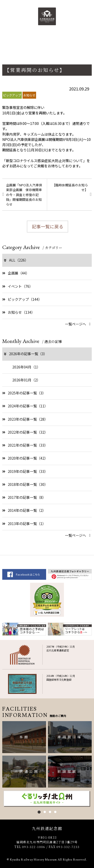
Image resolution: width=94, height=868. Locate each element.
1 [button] (39, 812)
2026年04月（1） (26, 367)
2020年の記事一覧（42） (25, 458)
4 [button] (55, 812)
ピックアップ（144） (22, 299)
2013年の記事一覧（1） (24, 524)
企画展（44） (16, 273)
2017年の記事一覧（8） (24, 497)
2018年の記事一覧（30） (25, 484)
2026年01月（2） (26, 380)
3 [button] (50, 812)
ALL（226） (16, 260)
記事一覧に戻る (48, 226)
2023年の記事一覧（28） (25, 419)
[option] (47, 799)
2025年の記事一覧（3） (24, 393)
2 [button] (45, 812)
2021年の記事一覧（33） (25, 445)
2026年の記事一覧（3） (25, 354)
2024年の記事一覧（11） (25, 406)
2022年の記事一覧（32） (25, 432)
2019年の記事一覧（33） (25, 471)
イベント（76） (18, 286)
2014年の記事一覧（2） (24, 510)
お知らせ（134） (19, 312)
